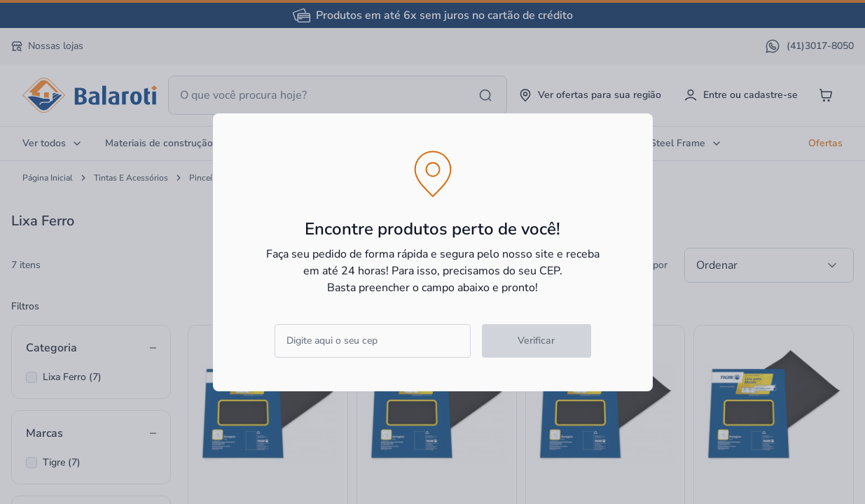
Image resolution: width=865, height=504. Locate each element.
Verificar (536, 341)
